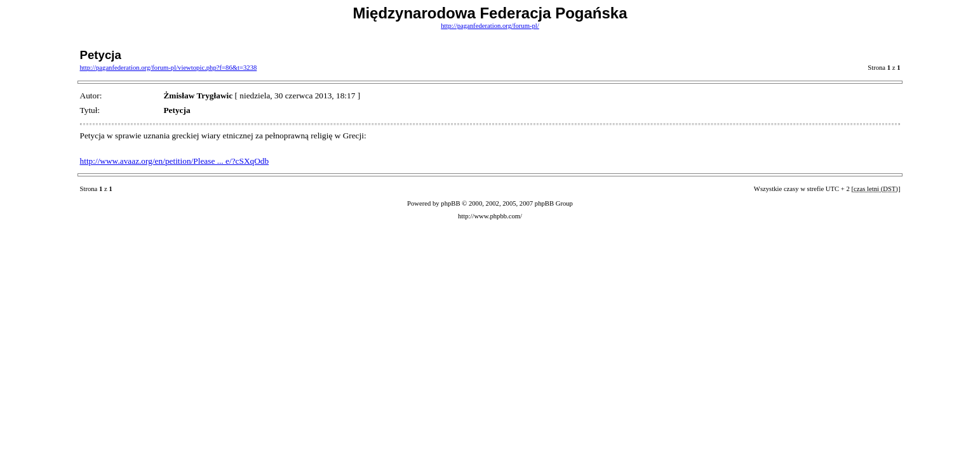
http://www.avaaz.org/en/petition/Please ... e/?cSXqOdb (175, 161)
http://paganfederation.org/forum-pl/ (490, 26)
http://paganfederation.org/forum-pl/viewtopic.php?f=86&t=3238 (169, 68)
